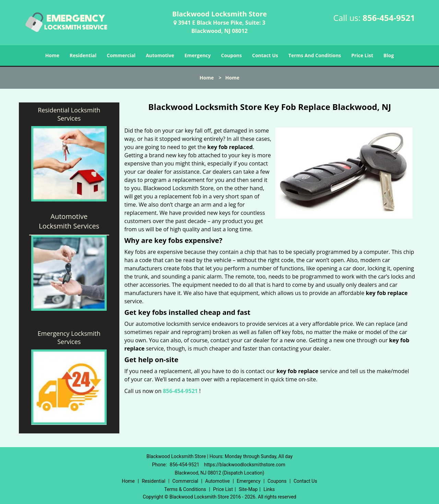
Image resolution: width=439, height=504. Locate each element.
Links (269, 489)
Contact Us (265, 55)
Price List (362, 55)
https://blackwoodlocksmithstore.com (245, 465)
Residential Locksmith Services (69, 114)
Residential (83, 55)
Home (52, 55)
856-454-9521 (389, 18)
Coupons (232, 55)
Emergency (198, 55)
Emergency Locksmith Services (69, 337)
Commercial (121, 55)
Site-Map (248, 489)
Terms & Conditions (185, 489)
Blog (389, 55)
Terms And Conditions (315, 55)
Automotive (160, 55)
